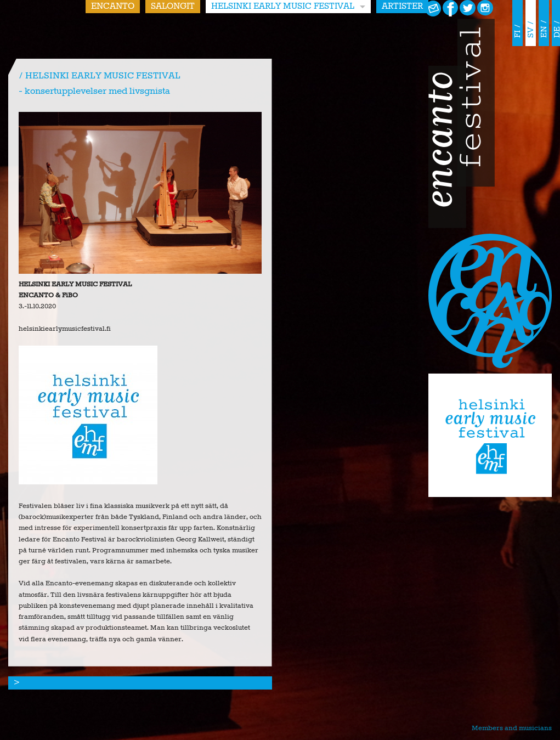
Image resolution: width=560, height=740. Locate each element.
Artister (402, 7)
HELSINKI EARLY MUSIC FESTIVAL (283, 7)
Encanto (113, 7)
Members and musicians (512, 728)
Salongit (173, 7)
